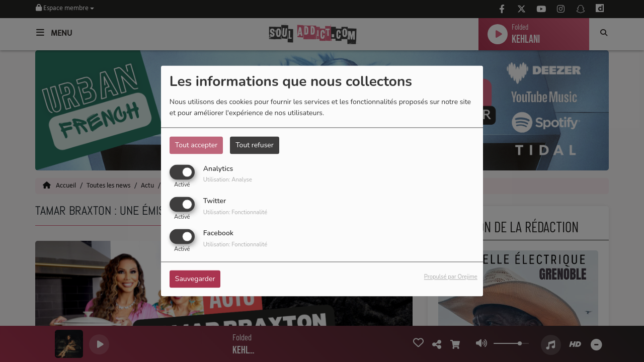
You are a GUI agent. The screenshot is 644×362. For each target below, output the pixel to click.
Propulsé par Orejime (451, 277)
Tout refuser (255, 145)
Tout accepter (196, 145)
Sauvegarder (195, 279)
